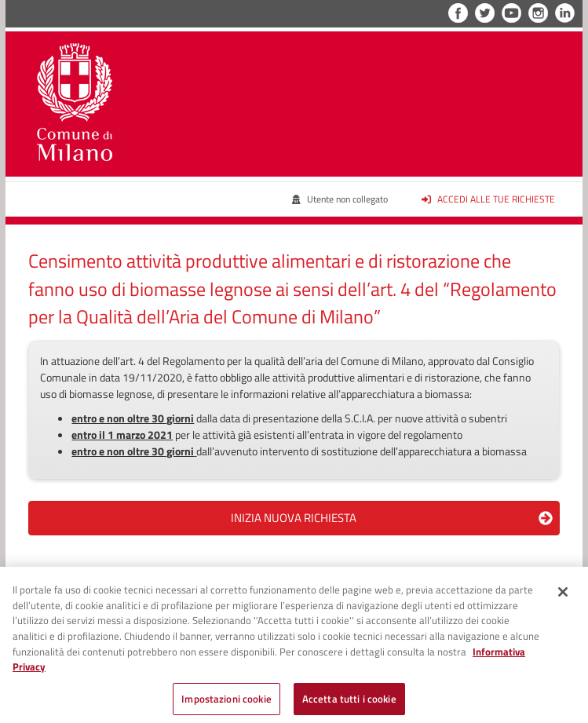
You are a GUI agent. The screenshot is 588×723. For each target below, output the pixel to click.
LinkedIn (565, 13)
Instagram (538, 13)
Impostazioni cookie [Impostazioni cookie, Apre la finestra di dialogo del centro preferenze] (226, 703)
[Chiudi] (563, 597)
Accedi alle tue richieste (488, 199)
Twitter (485, 13)
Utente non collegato (340, 199)
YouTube (511, 13)
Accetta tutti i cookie (349, 703)
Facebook (458, 13)
